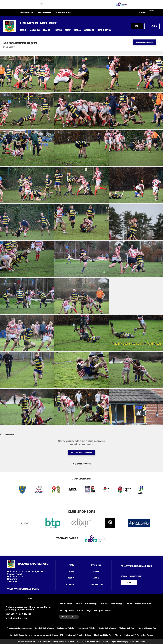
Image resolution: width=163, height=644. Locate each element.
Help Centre (66, 604)
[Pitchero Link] (154, 14)
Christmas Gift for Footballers (78, 635)
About (79, 604)
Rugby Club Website (107, 628)
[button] (23, 30)
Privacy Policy (67, 611)
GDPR (129, 604)
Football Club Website (44, 628)
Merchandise (45, 13)
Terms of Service (143, 604)
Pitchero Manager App (147, 628)
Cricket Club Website (66, 628)
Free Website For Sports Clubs (19, 628)
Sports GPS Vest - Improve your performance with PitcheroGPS (37, 635)
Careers (104, 604)
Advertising (91, 604)
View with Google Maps (23, 589)
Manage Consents (103, 611)
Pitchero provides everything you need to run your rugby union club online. (28, 608)
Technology (117, 604)
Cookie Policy (84, 611)
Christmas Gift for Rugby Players (107, 635)
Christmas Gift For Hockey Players (138, 635)
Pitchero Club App (127, 628)
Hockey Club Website (86, 628)
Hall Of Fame (27, 13)
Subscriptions (64, 13)
